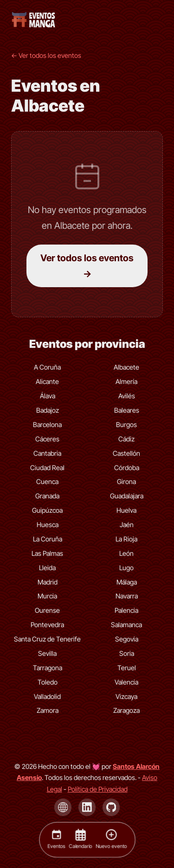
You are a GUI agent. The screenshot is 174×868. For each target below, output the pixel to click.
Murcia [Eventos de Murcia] (47, 596)
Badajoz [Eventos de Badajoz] (48, 410)
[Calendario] (80, 840)
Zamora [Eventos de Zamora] (48, 710)
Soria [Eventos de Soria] (127, 653)
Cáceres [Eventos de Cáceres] (47, 439)
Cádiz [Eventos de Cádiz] (126, 439)
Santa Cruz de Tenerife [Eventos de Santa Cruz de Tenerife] (47, 639)
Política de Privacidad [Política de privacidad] (98, 789)
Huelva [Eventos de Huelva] (126, 510)
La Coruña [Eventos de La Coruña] (48, 539)
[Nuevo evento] (111, 840)
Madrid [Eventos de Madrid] (48, 582)
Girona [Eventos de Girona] (126, 481)
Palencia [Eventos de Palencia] (126, 610)
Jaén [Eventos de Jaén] (127, 525)
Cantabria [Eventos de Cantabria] (47, 453)
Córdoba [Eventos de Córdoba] (127, 468)
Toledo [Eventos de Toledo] (48, 682)
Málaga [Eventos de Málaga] (127, 582)
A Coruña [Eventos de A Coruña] (47, 367)
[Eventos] (56, 840)
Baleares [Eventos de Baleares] (127, 410)
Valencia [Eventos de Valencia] (126, 682)
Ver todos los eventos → (87, 266)
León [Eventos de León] (126, 553)
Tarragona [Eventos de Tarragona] (48, 668)
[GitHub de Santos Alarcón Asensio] (111, 807)
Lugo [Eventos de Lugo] (126, 568)
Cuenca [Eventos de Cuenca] (47, 481)
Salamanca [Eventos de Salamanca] (126, 625)
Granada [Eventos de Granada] (47, 496)
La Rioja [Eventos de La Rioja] (126, 539)
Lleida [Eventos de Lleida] (47, 568)
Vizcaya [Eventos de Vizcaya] (126, 696)
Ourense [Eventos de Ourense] (47, 610)
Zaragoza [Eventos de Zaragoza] (126, 710)
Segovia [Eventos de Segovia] (127, 639)
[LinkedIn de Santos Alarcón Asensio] (87, 807)
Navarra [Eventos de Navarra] (127, 596)
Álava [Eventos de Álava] (48, 396)
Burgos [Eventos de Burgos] (126, 425)
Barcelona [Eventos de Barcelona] (47, 425)
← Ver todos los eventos (46, 55)
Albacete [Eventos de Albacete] (126, 367)
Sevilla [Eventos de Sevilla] (47, 653)
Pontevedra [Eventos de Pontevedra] (47, 625)
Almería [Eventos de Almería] (126, 381)
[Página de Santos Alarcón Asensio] (63, 807)
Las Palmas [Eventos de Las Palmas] (47, 553)
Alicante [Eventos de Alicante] (47, 381)
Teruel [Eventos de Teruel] (127, 668)
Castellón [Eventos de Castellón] (126, 453)
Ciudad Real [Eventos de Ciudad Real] (47, 468)
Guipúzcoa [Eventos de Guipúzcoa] (47, 510)
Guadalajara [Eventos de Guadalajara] (127, 496)
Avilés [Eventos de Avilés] (127, 396)
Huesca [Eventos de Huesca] (48, 525)
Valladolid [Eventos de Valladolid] (47, 696)
